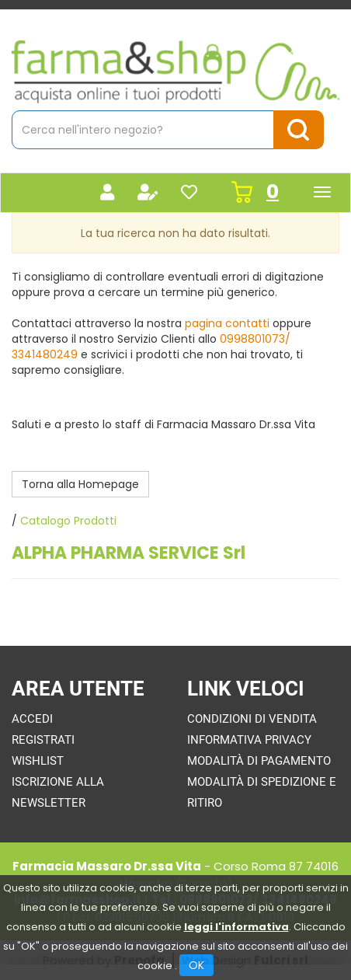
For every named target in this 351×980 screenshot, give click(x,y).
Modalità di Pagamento (259, 761)
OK (196, 965)
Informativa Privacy (249, 740)
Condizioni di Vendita (252, 719)
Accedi (32, 719)
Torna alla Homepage (80, 484)
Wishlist (38, 761)
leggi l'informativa (236, 927)
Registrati (43, 740)
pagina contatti (227, 323)
